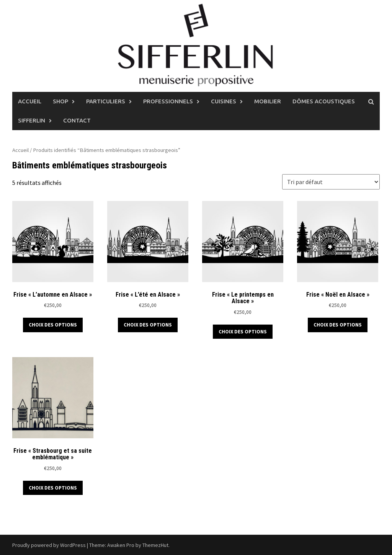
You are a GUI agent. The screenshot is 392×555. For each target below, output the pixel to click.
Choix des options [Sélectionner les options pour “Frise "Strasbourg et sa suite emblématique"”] (53, 488)
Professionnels (168, 101)
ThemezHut (155, 545)
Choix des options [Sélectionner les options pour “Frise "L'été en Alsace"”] (148, 325)
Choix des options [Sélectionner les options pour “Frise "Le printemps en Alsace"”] (243, 332)
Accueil (30, 101)
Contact (77, 120)
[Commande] (331, 182)
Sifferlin (32, 120)
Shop (60, 101)
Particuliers (106, 101)
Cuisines (224, 101)
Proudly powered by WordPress (49, 545)
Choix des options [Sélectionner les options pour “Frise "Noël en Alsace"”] (338, 325)
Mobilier (268, 101)
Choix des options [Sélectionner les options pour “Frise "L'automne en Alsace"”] (53, 325)
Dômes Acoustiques (324, 101)
